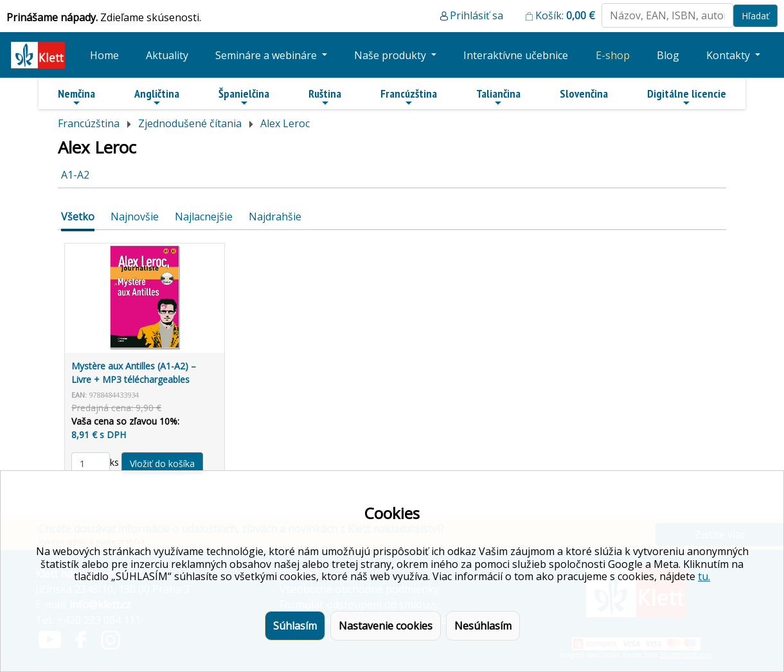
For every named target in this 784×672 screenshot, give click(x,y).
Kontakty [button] (729, 55)
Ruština (325, 97)
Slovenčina (584, 93)
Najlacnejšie (204, 217)
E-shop (613, 55)
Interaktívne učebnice (516, 55)
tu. (704, 576)
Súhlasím (295, 626)
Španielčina (244, 97)
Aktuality (167, 55)
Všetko (78, 217)
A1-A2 (75, 175)
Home (104, 55)
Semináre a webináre (267, 55)
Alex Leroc (285, 123)
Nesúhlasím (483, 626)
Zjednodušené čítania (190, 123)
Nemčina (76, 97)
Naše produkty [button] (391, 55)
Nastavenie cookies (386, 626)
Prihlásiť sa (477, 15)
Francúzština (409, 97)
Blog (668, 55)
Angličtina (157, 97)
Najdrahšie (275, 217)
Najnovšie (135, 217)
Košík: (565, 15)
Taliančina (498, 97)
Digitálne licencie (687, 97)
